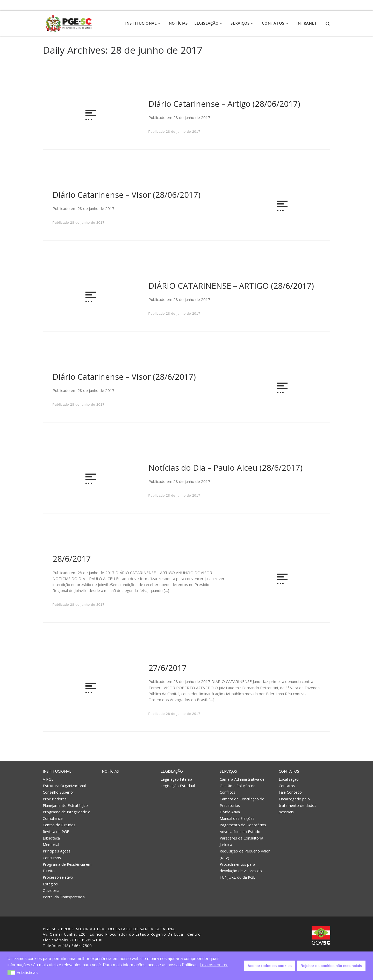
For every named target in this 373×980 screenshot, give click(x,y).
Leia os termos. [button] (214, 965)
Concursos (52, 858)
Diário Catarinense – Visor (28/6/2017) (124, 377)
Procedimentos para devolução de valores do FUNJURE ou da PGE (241, 871)
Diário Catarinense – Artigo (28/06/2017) (224, 104)
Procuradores (55, 799)
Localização (289, 779)
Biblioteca (51, 838)
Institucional (57, 771)
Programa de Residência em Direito (67, 867)
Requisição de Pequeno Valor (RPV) (245, 854)
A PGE (48, 779)
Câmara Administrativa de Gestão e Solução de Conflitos (242, 786)
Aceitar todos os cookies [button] (270, 966)
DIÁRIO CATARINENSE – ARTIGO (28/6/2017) (231, 286)
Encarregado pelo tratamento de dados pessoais (297, 805)
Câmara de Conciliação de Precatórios (242, 802)
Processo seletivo (58, 877)
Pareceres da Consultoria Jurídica (241, 841)
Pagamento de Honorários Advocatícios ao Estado (243, 828)
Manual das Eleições (237, 818)
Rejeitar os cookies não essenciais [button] (331, 966)
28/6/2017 (72, 559)
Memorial (51, 844)
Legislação (172, 771)
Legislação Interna (176, 779)
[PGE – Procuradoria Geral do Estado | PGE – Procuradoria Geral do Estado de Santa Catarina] (69, 22)
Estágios (50, 884)
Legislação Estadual (178, 786)
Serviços (228, 771)
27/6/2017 (168, 668)
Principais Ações (57, 851)
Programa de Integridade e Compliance (66, 815)
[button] (12, 973)
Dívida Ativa (230, 812)
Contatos (289, 771)
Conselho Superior (59, 792)
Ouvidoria (51, 890)
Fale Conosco (290, 792)
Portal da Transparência (64, 897)
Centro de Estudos (59, 825)
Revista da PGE (56, 831)
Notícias (110, 771)
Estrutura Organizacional (64, 786)
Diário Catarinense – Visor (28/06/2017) (127, 195)
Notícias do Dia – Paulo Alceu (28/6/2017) (225, 468)
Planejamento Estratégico (65, 805)
